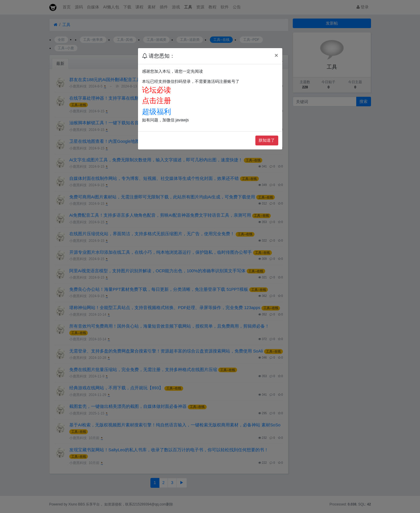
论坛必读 (157, 90)
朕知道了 (267, 140)
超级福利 (157, 112)
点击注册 (157, 101)
